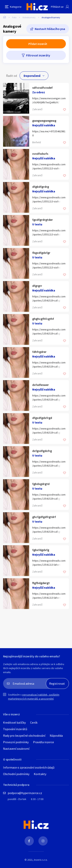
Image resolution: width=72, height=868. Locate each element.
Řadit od (12, 76)
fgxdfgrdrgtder (43, 220)
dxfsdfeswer (41, 385)
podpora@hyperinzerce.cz (25, 793)
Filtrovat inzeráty (38, 55)
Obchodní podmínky (16, 774)
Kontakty (40, 774)
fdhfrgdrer (39, 352)
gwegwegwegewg (44, 121)
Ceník (34, 722)
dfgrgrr (37, 286)
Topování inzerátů (15, 729)
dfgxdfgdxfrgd (42, 418)
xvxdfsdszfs (40, 154)
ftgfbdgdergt (41, 583)
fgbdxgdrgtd (41, 484)
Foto (14, 17)
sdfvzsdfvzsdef (42, 88)
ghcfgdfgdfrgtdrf (44, 517)
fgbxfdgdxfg (41, 550)
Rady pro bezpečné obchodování (24, 736)
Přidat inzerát (38, 44)
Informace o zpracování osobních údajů (29, 767)
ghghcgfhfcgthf (43, 319)
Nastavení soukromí (16, 749)
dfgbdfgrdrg (41, 187)
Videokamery (29, 17)
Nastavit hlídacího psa (50, 29)
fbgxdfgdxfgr (41, 253)
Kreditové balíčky (14, 722)
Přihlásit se (57, 7)
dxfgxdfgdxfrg (42, 451)
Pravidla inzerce (43, 742)
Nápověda (56, 736)
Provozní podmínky (16, 742)
